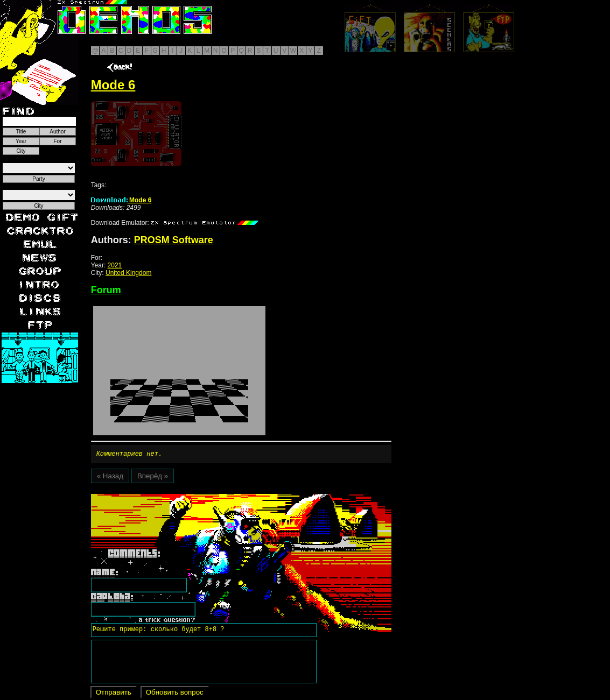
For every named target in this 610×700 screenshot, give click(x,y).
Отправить (114, 694)
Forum (106, 290)
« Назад (110, 478)
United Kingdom (128, 273)
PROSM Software (174, 240)
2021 (115, 265)
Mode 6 (121, 200)
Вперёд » (153, 478)
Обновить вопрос (175, 694)
